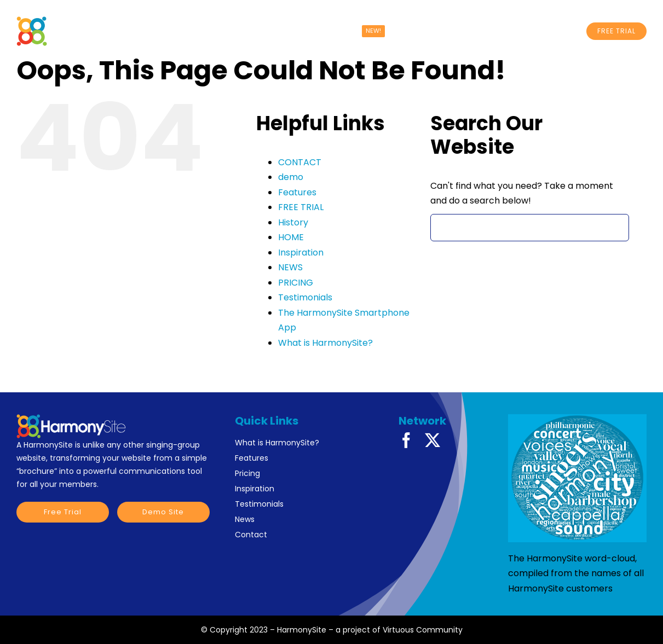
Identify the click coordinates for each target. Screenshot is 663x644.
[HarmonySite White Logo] (86, 21)
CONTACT (300, 162)
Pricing (247, 473)
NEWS (290, 267)
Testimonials (305, 297)
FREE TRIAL (301, 207)
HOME (291, 237)
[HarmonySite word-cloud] (577, 478)
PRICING (296, 283)
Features (297, 192)
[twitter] (433, 440)
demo (291, 177)
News (245, 519)
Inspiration (301, 253)
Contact (251, 535)
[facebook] (406, 440)
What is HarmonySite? (325, 343)
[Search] (444, 228)
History (293, 222)
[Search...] (530, 228)
